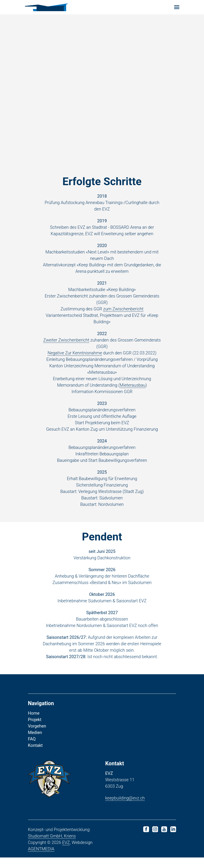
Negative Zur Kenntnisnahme (75, 358)
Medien (35, 743)
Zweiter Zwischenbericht (66, 345)
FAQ (32, 749)
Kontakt (35, 756)
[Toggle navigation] (177, 7)
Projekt (35, 730)
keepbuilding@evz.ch (125, 809)
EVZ (66, 853)
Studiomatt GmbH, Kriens (52, 847)
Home (34, 724)
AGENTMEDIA (41, 859)
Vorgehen (37, 737)
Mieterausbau (133, 390)
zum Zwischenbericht (123, 314)
